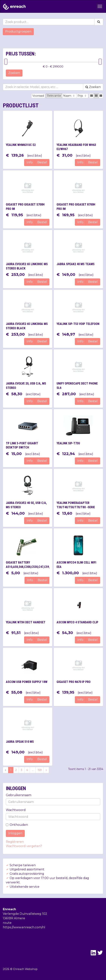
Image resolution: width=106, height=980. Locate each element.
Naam (69, 96)
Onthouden (17, 825)
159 (40, 770)
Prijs (82, 96)
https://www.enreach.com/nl (24, 927)
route (7, 923)
